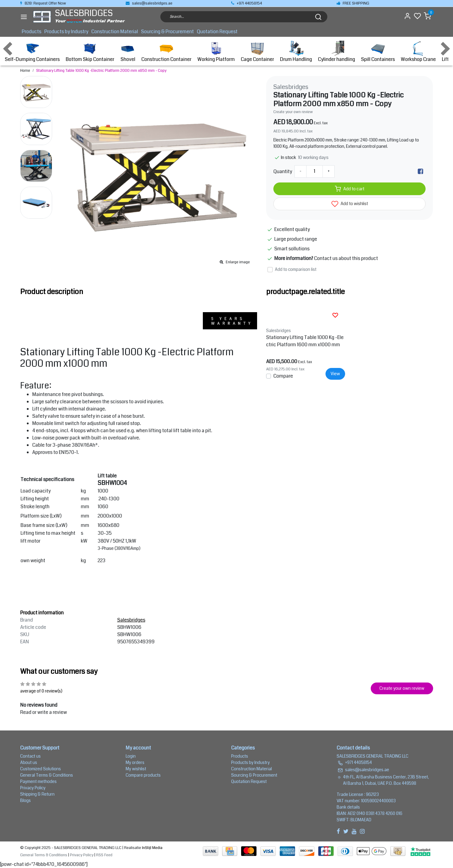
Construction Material (115, 32)
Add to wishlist (350, 204)
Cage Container (257, 52)
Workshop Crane (418, 52)
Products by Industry (66, 32)
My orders (135, 762)
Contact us (30, 756)
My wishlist (136, 769)
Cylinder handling (337, 52)
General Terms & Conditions (47, 775)
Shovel (128, 52)
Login (131, 756)
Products (31, 32)
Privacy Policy (33, 788)
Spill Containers (378, 52)
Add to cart (350, 189)
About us (29, 762)
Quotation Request (217, 32)
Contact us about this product (346, 258)
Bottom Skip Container (90, 52)
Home (25, 71)
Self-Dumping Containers (32, 52)
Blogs (25, 800)
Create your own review (293, 112)
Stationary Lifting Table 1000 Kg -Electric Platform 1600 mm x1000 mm (305, 341)
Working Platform (216, 52)
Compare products (143, 775)
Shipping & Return (37, 794)
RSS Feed (104, 855)
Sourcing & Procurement (167, 32)
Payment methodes (38, 781)
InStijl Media (152, 848)
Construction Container (166, 52)
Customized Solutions (41, 769)
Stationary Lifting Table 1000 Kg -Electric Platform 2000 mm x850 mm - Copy (101, 71)
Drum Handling (296, 52)
